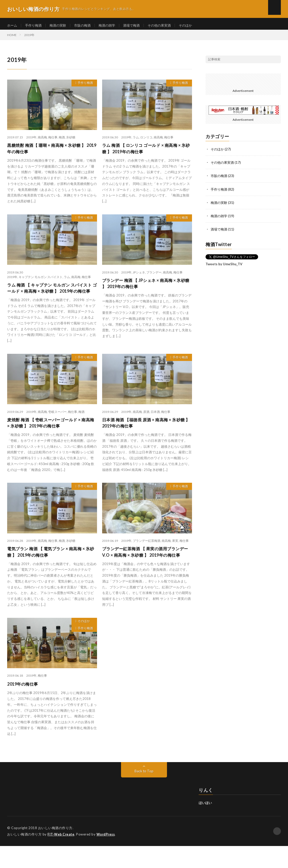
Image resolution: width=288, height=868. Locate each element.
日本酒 (155, 425)
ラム (136, 141)
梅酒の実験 (61, 25)
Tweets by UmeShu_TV (224, 267)
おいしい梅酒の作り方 (55, 850)
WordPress (107, 856)
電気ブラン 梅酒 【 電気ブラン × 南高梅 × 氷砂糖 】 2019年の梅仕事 (50, 567)
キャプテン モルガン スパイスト (41, 282)
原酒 (146, 425)
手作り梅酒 (35, 25)
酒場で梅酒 (138, 25)
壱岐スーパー (57, 425)
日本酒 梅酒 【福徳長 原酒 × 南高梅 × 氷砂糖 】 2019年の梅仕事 (146, 436)
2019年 (31, 141)
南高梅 (42, 141)
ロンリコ (146, 141)
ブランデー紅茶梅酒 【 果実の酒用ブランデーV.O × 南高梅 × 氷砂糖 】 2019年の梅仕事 (146, 570)
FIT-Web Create (61, 856)
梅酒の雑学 (112, 25)
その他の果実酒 (167, 25)
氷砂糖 (71, 141)
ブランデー (154, 277)
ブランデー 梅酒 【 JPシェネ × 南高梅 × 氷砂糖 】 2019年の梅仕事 (146, 289)
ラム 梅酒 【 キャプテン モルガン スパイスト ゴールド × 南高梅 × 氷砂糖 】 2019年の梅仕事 (52, 297)
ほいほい (205, 825)
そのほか (195, 25)
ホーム (13, 25)
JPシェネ (139, 277)
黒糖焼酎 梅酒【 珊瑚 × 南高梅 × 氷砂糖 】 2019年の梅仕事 (51, 153)
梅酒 (62, 141)
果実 (175, 555)
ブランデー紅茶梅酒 (147, 555)
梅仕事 (53, 141)
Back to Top (144, 793)
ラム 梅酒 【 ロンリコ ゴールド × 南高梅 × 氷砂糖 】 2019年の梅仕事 (146, 153)
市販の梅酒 (86, 25)
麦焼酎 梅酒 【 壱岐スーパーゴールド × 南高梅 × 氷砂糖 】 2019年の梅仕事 (51, 436)
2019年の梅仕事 (24, 706)
